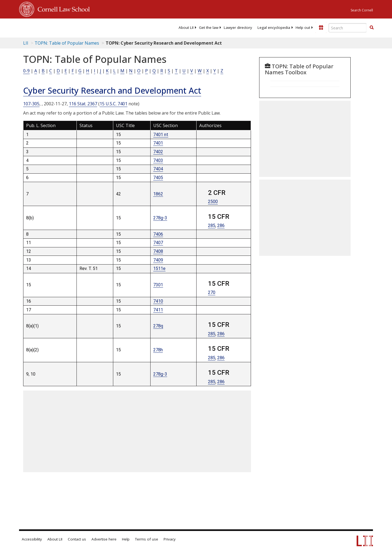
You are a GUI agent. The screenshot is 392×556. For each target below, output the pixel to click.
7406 (158, 234)
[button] (372, 27)
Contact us (77, 539)
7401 (158, 143)
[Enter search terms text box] (348, 28)
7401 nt (161, 135)
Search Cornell (362, 10)
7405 (158, 178)
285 (212, 225)
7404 (158, 169)
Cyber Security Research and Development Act (112, 90)
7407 (158, 243)
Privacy (170, 539)
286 (221, 225)
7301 (158, 285)
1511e (159, 268)
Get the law (209, 27)
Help (126, 539)
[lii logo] (80, 27)
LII (26, 43)
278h (158, 350)
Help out (303, 27)
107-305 (31, 104)
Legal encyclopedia (274, 27)
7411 (158, 310)
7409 (158, 260)
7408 (158, 251)
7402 (158, 152)
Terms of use (147, 539)
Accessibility (32, 539)
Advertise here (104, 539)
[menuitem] (186, 27)
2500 (213, 202)
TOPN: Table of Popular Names (67, 43)
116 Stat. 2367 (83, 104)
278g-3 (160, 218)
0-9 (26, 71)
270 (212, 292)
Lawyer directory (238, 27)
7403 (158, 160)
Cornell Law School (62, 8)
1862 (158, 194)
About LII (186, 27)
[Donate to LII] (321, 27)
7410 (158, 301)
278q (158, 326)
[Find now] (372, 28)
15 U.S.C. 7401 (114, 104)
